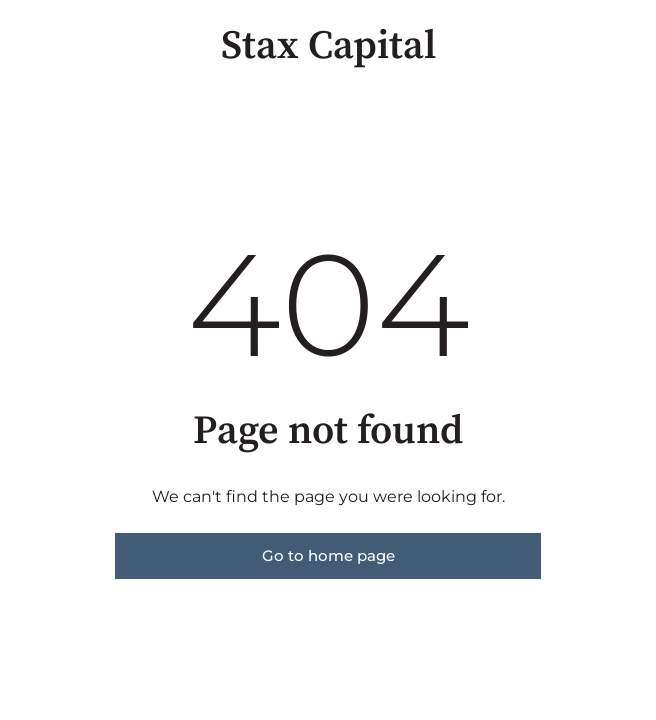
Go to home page (328, 555)
